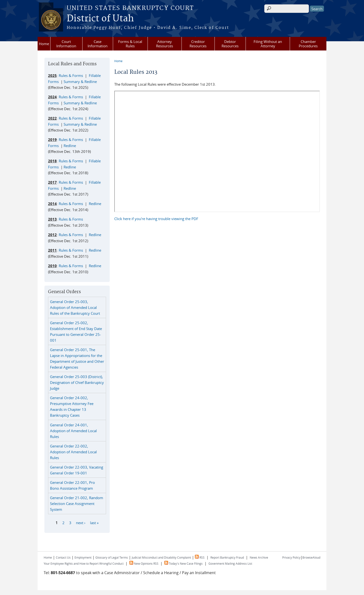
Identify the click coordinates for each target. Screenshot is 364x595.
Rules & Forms (71, 75)
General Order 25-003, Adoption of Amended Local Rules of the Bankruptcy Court (75, 307)
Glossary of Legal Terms (112, 557)
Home (44, 44)
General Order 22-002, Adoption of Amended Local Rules (73, 452)
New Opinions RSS (144, 563)
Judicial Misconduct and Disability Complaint (161, 557)
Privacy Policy (291, 557)
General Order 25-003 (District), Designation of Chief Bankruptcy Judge (77, 382)
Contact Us (63, 557)
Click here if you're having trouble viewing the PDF (156, 219)
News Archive (259, 557)
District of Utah (100, 19)
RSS (200, 557)
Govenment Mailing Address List (230, 563)
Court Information (66, 44)
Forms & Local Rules (130, 44)
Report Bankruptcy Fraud (227, 557)
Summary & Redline (80, 82)
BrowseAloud (311, 557)
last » (94, 523)
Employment (83, 557)
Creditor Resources (198, 44)
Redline (70, 146)
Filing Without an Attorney (268, 44)
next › (81, 523)
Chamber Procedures (308, 44)
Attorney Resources (165, 44)
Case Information (98, 44)
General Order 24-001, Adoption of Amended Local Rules (73, 431)
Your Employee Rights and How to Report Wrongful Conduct (84, 563)
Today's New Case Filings (183, 563)
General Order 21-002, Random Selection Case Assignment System (77, 504)
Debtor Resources (230, 44)
